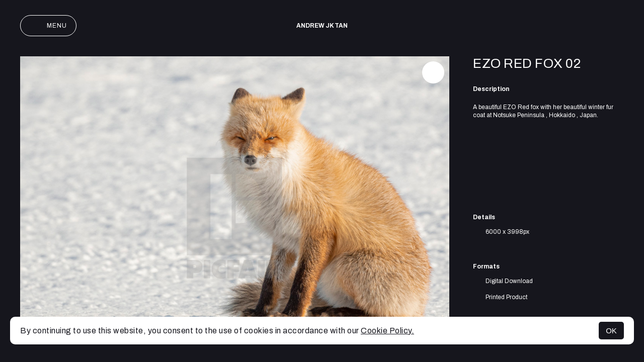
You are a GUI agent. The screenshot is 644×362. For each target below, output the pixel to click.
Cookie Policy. (387, 331)
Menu (48, 26)
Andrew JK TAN (322, 26)
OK (611, 331)
